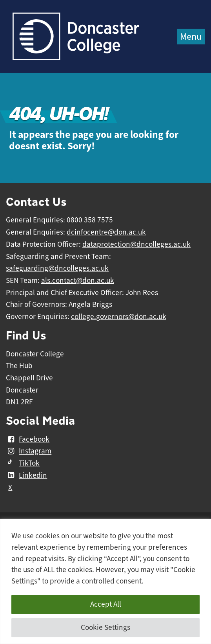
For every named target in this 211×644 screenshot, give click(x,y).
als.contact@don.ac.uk (78, 281)
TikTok (23, 463)
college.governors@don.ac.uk (119, 317)
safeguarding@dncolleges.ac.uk (57, 268)
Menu (191, 37)
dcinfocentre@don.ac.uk (106, 232)
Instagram (29, 451)
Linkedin (26, 475)
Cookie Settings (105, 627)
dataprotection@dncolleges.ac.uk (136, 244)
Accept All (106, 604)
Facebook (28, 439)
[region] (105, 581)
